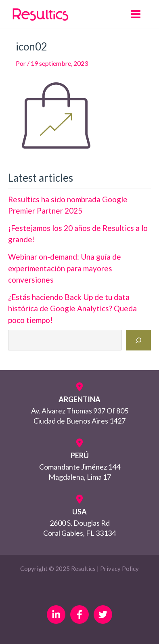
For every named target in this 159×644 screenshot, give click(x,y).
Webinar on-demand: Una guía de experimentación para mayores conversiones (65, 268)
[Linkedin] (56, 615)
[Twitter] (103, 615)
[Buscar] (138, 340)
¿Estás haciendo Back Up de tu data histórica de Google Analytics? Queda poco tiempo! (72, 308)
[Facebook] (79, 615)
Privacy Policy (119, 568)
